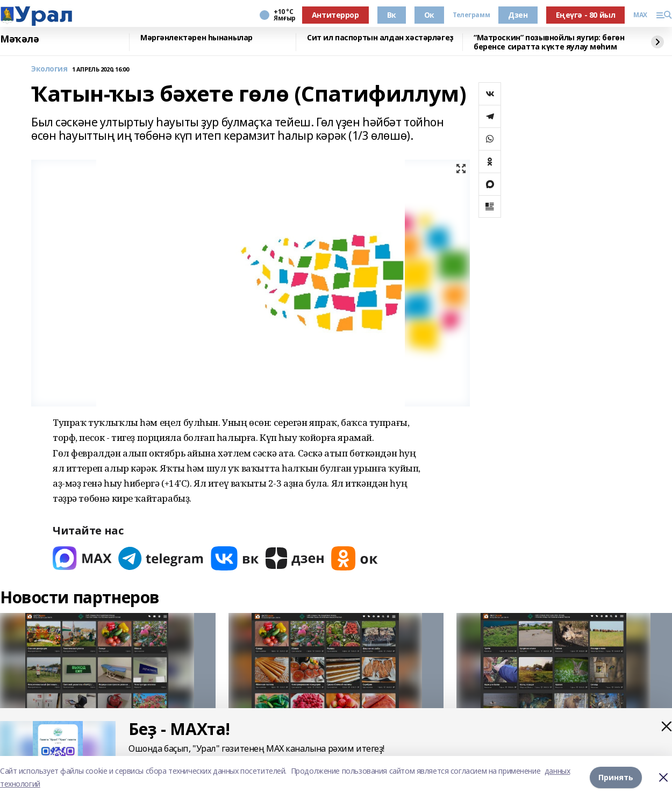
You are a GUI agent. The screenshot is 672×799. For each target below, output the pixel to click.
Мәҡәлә (19, 39)
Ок (429, 15)
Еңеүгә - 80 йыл (586, 15)
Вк (392, 15)
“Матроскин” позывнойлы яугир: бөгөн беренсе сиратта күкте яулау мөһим (549, 42)
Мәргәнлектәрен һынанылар (196, 38)
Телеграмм (471, 15)
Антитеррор (335, 15)
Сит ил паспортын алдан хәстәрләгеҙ (380, 38)
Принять (616, 777)
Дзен (518, 15)
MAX (640, 15)
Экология (49, 69)
